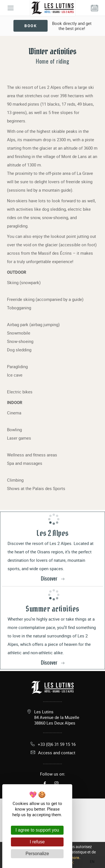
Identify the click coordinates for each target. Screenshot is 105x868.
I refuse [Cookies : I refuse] (37, 842)
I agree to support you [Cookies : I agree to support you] (37, 830)
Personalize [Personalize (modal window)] (37, 854)
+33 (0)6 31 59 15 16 (53, 744)
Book (31, 26)
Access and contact (53, 753)
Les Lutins (57, 717)
